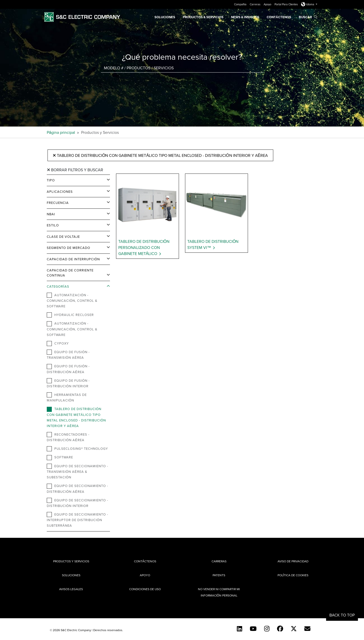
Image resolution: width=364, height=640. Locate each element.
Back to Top (342, 615)
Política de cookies (293, 575)
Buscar (308, 17)
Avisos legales (71, 589)
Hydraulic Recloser (70, 315)
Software (60, 457)
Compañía (241, 4)
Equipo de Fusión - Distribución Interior (68, 383)
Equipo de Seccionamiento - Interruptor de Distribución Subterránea (77, 520)
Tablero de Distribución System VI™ (213, 244)
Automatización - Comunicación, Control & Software (72, 301)
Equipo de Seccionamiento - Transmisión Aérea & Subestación (77, 472)
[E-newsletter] (307, 629)
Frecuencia (58, 203)
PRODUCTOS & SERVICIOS (203, 17)
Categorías (58, 286)
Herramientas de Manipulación (67, 397)
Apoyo (268, 4)
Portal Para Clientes (287, 4)
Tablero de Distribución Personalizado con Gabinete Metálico (144, 247)
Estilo (53, 225)
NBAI (51, 214)
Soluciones (165, 17)
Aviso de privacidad (293, 561)
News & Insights (245, 17)
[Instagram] (267, 629)
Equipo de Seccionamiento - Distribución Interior (77, 503)
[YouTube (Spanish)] (253, 629)
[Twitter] (294, 629)
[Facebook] (280, 629)
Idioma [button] (308, 4)
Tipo (51, 180)
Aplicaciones (60, 191)
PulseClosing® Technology (77, 449)
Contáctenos (279, 17)
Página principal (61, 132)
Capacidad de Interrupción (73, 259)
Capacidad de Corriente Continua (70, 273)
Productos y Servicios (71, 561)
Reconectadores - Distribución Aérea (68, 437)
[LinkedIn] (240, 629)
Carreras (255, 4)
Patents (219, 575)
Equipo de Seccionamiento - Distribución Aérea (77, 488)
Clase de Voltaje (63, 237)
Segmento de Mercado (69, 248)
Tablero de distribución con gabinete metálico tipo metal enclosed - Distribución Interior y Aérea (160, 155)
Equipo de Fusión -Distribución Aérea (68, 369)
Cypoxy (58, 344)
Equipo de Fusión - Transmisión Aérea (68, 355)
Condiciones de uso (145, 589)
